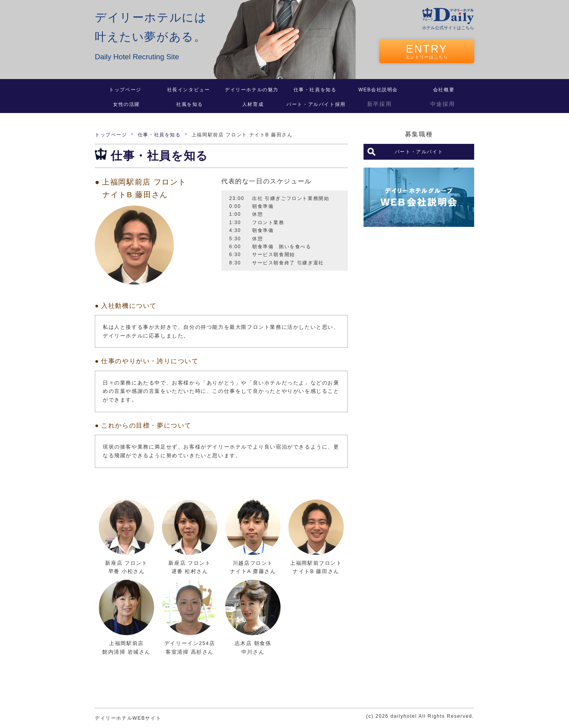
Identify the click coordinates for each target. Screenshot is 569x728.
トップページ (125, 90)
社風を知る (190, 104)
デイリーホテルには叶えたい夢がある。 (151, 37)
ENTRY (427, 51)
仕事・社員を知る (315, 90)
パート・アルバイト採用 (316, 104)
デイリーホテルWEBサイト (128, 718)
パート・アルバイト (419, 152)
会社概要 (444, 90)
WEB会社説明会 (378, 90)
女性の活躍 (126, 104)
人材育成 (253, 104)
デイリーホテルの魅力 (252, 90)
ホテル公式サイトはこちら (448, 28)
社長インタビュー (189, 90)
